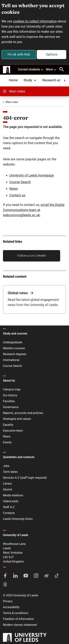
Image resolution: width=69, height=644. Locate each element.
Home (13, 80)
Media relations (13, 495)
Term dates (10, 472)
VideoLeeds (11, 501)
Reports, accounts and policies (23, 413)
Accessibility (11, 607)
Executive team (13, 431)
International (11, 360)
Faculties (9, 401)
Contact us (17, 195)
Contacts (9, 513)
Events (7, 442)
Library (7, 484)
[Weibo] (46, 576)
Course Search (20, 182)
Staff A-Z (9, 507)
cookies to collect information (35, 21)
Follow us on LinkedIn (32, 255)
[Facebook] (5, 576)
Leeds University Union (18, 519)
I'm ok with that (19, 54)
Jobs (6, 466)
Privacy (8, 601)
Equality (8, 425)
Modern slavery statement (20, 625)
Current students (31, 69)
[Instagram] (36, 576)
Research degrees (15, 354)
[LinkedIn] (15, 576)
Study (30, 80)
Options (52, 54)
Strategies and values (17, 419)
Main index (14, 91)
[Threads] (5, 585)
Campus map (12, 389)
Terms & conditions (16, 613)
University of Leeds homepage (32, 175)
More (51, 69)
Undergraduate (13, 342)
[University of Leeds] (25, 638)
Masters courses (14, 348)
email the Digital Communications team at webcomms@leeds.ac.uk (34, 210)
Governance (11, 407)
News (14, 189)
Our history (10, 395)
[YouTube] (26, 576)
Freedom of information (18, 619)
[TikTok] (57, 576)
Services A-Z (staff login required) (25, 478)
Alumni (8, 489)
